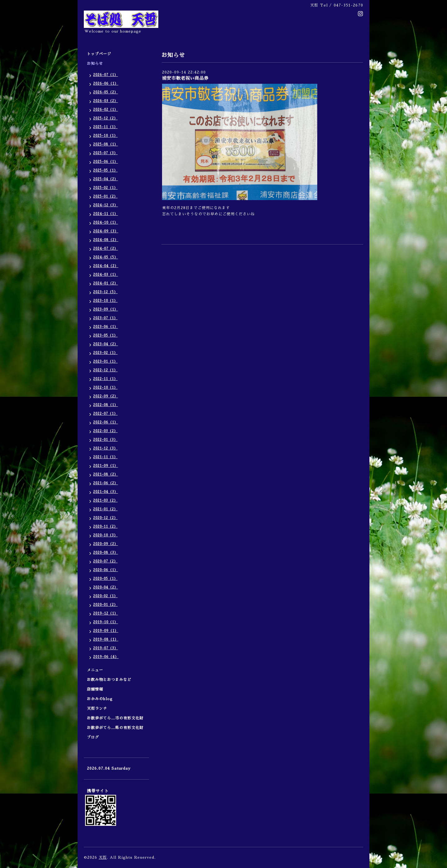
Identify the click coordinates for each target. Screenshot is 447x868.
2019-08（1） (106, 640)
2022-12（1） (105, 370)
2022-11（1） (105, 379)
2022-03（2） (105, 431)
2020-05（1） (105, 579)
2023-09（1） (106, 309)
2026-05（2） (106, 92)
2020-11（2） (105, 527)
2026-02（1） (106, 110)
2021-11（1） (105, 457)
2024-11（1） (106, 214)
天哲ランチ (97, 709)
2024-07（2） (106, 249)
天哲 (103, 857)
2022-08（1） (106, 405)
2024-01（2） (106, 283)
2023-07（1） (105, 318)
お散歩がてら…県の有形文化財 (115, 728)
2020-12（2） (105, 518)
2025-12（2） (105, 118)
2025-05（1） (105, 170)
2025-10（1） (105, 136)
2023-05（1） (105, 336)
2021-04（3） (106, 492)
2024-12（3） (106, 205)
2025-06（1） (106, 162)
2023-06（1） (106, 327)
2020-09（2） (106, 544)
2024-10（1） (106, 223)
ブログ (93, 737)
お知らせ (95, 64)
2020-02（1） (105, 596)
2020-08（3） (106, 553)
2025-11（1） (105, 127)
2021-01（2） (105, 509)
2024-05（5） (106, 257)
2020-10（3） (105, 535)
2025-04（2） (106, 179)
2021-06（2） (106, 483)
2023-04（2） (106, 344)
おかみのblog (100, 699)
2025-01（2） (105, 197)
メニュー (97, 670)
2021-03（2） (105, 501)
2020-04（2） (106, 587)
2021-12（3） (105, 448)
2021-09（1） (106, 466)
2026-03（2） (106, 101)
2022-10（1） (105, 388)
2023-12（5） (105, 292)
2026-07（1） (106, 75)
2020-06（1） (106, 570)
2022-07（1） (105, 414)
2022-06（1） (106, 422)
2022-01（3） (105, 440)
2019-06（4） (106, 657)
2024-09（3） (106, 231)
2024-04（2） (106, 266)
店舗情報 (95, 689)
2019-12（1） (106, 613)
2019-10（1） (106, 622)
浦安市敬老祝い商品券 (185, 78)
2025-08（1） (106, 144)
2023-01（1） (105, 362)
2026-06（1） (106, 84)
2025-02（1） (105, 188)
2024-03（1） (106, 275)
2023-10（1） (105, 301)
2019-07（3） (106, 648)
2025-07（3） (105, 153)
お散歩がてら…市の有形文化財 (115, 718)
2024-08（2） (106, 240)
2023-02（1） (105, 353)
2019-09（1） (106, 631)
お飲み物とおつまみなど (109, 680)
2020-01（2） (105, 605)
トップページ (99, 54)
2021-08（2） (106, 474)
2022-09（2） (106, 396)
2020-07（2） (105, 561)
